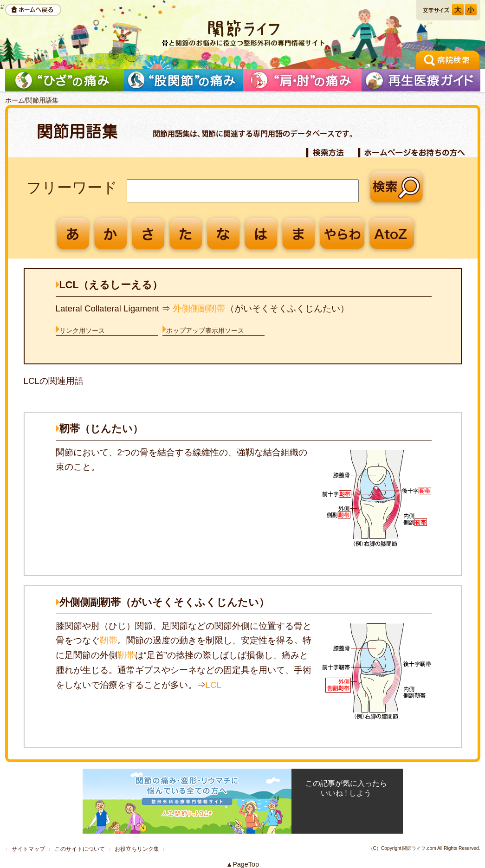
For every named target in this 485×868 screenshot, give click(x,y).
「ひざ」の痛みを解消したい (65, 81)
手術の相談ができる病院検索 (448, 60)
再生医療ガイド (421, 81)
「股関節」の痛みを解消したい (183, 81)
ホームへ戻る (33, 10)
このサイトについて (80, 849)
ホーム (15, 100)
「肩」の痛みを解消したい (302, 81)
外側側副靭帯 (199, 308)
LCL (213, 685)
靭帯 (109, 640)
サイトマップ (28, 849)
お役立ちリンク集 (137, 849)
